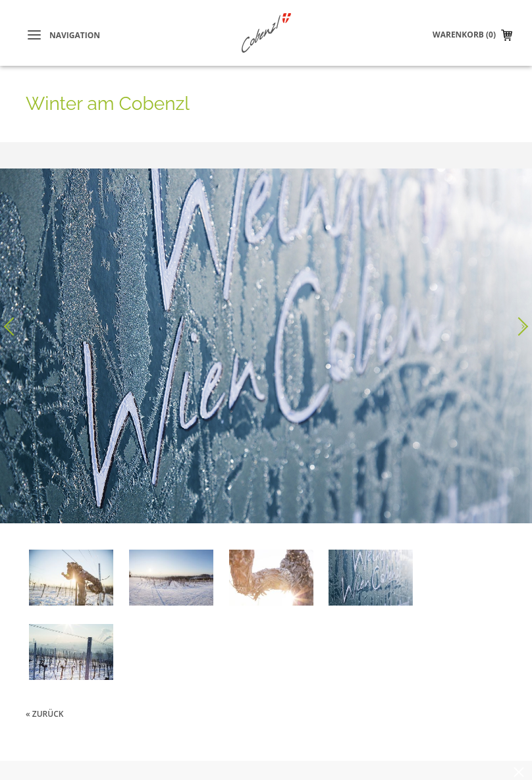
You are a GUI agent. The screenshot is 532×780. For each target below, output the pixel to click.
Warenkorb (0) (464, 35)
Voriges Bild (13, 326)
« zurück (44, 714)
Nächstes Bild (519, 326)
